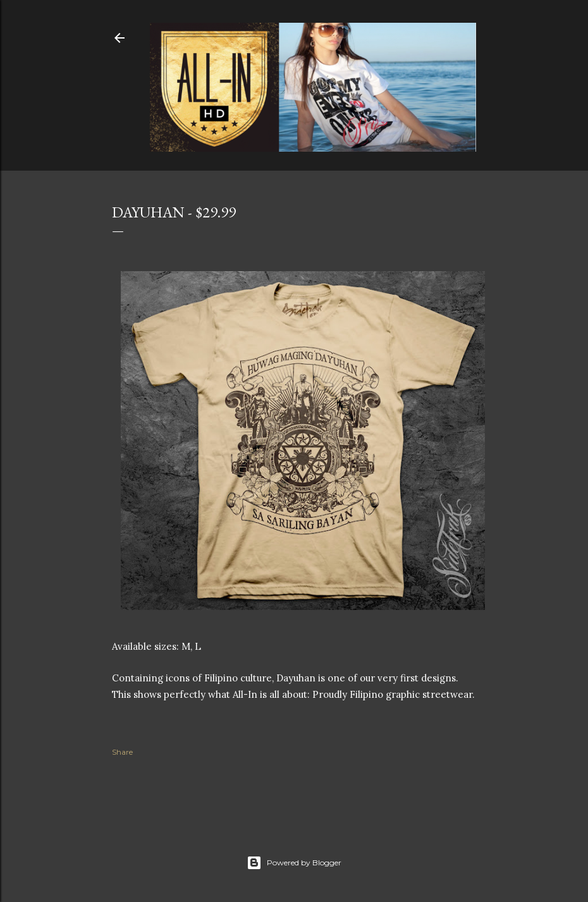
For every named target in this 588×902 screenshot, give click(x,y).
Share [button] (122, 752)
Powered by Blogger (294, 863)
